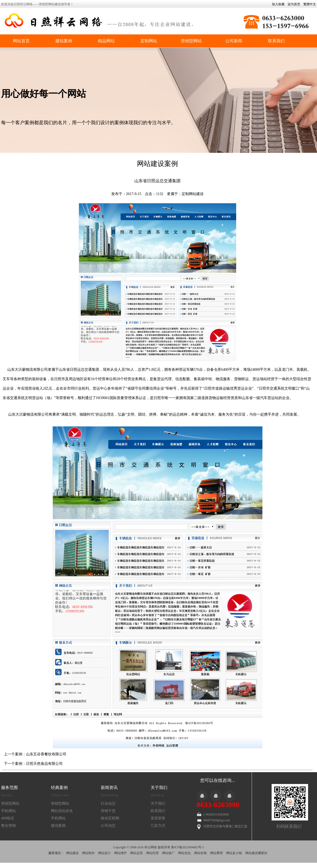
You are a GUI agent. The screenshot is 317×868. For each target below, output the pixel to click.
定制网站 (149, 41)
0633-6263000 (218, 805)
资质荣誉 (158, 818)
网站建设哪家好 (256, 853)
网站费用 (216, 853)
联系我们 (276, 41)
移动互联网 (110, 818)
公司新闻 (234, 41)
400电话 (7, 818)
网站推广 (168, 853)
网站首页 (21, 41)
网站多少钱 (234, 853)
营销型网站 (191, 41)
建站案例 (64, 41)
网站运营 (136, 853)
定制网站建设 (193, 194)
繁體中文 (310, 4)
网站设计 (104, 853)
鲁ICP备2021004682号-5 (187, 847)
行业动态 (108, 804)
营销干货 (108, 811)
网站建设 (72, 853)
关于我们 (158, 804)
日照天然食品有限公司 (44, 764)
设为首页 (294, 4)
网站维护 (120, 853)
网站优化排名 (62, 811)
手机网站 (8, 811)
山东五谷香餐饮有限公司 (46, 754)
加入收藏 (278, 4)
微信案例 (58, 826)
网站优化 (184, 853)
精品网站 (106, 41)
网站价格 (200, 853)
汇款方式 (158, 826)
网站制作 (88, 853)
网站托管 (152, 853)
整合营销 (8, 826)
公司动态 (108, 826)
